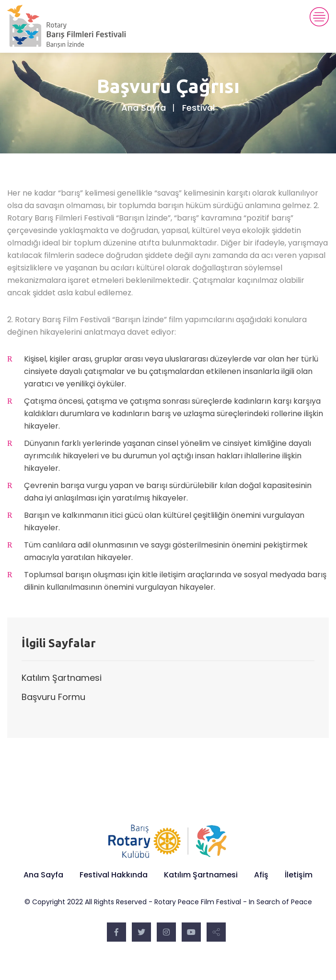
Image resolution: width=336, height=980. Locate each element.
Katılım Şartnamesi (62, 678)
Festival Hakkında (114, 875)
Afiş (261, 875)
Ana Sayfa (144, 108)
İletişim (299, 875)
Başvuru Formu (53, 697)
